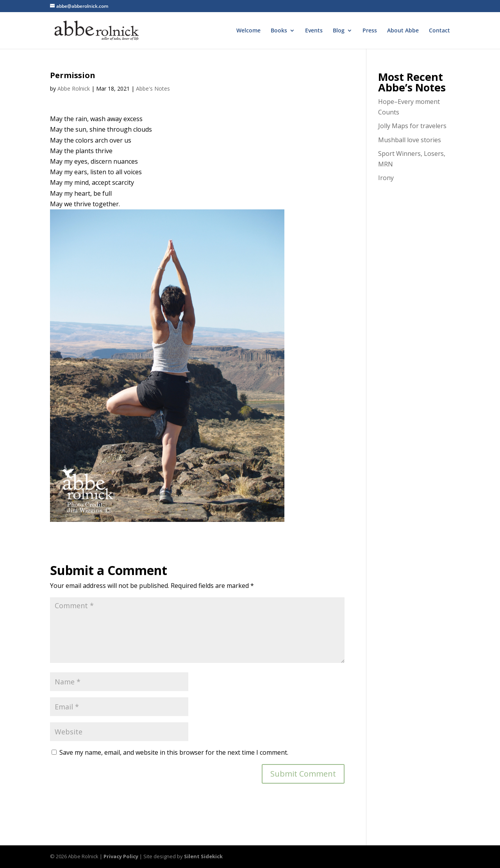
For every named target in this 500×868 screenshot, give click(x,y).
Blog (339, 31)
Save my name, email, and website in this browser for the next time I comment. (174, 752)
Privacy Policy (121, 856)
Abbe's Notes (153, 88)
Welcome (248, 31)
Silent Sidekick (203, 856)
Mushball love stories (410, 140)
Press (370, 31)
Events (314, 31)
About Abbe (403, 31)
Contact (439, 31)
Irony (386, 178)
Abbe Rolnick (74, 88)
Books (279, 31)
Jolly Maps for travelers (412, 126)
